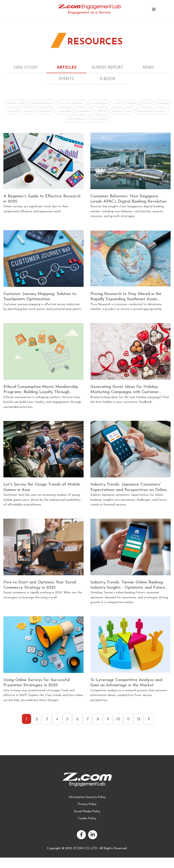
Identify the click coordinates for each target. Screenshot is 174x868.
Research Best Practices (151, 111)
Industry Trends (122, 111)
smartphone (85, 111)
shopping (163, 103)
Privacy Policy (87, 804)
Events (66, 78)
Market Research (42, 103)
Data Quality (99, 119)
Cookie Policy (87, 818)
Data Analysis (76, 119)
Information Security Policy (87, 797)
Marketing (46, 111)
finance (147, 103)
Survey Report (107, 67)
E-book (108, 78)
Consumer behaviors (71, 103)
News (148, 67)
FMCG (102, 111)
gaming (29, 111)
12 (139, 719)
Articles (67, 67)
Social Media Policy (87, 811)
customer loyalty (16, 103)
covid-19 (13, 111)
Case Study (26, 67)
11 (128, 719)
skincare (131, 103)
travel (117, 103)
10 (118, 719)
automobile (65, 111)
